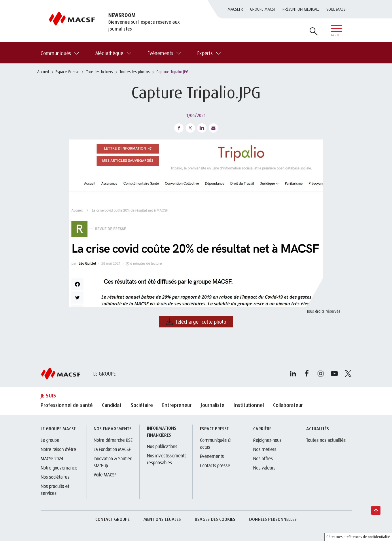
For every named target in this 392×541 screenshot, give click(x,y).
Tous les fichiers (100, 72)
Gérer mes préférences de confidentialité (358, 537)
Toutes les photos (135, 72)
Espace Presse (68, 72)
